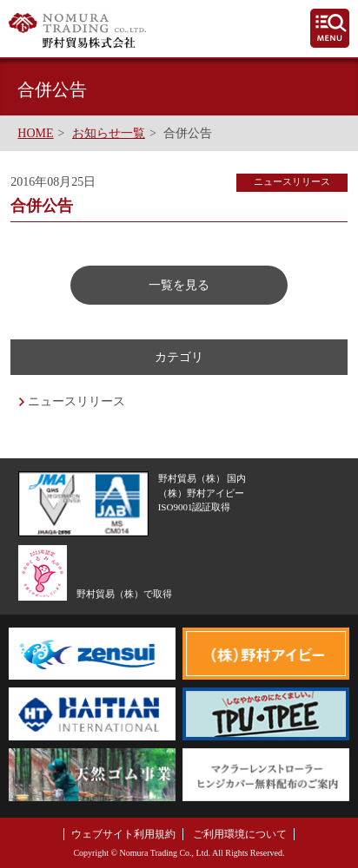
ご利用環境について (240, 834)
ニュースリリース (76, 401)
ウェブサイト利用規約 (123, 834)
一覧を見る (179, 285)
